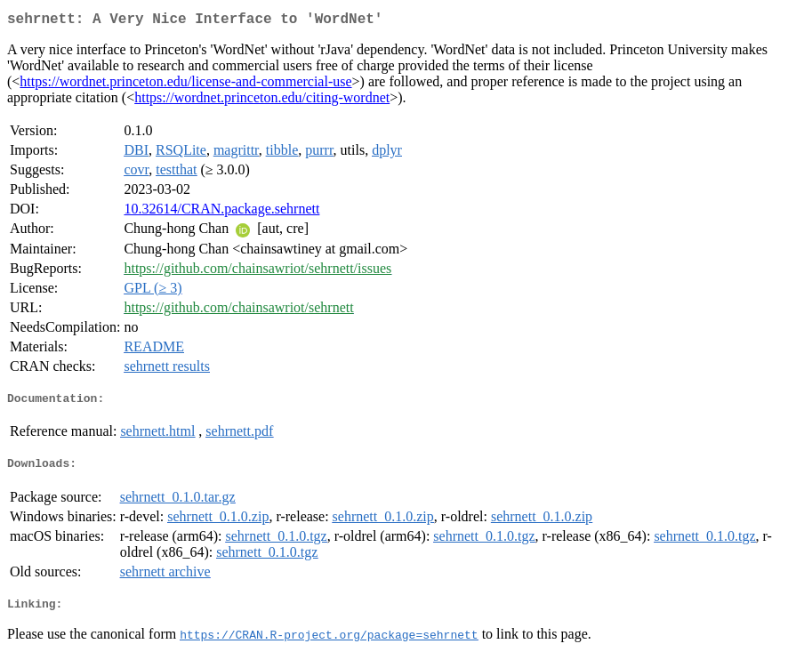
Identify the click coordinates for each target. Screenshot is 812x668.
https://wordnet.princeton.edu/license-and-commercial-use (185, 85)
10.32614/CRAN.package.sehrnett (221, 212)
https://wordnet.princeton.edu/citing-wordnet (262, 101)
